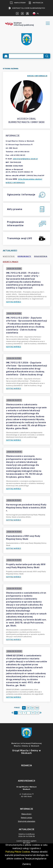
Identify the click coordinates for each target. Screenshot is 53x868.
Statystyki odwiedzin (27, 821)
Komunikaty (24, 256)
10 (24, 708)
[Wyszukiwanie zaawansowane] (26, 56)
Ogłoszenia (41, 256)
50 (33, 708)
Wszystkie (9, 256)
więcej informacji (37, 76)
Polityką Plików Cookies (18, 852)
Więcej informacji (15, 183)
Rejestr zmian (26, 818)
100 (37, 708)
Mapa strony (18, 3)
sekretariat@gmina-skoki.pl (25, 159)
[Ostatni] (40, 713)
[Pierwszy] (13, 713)
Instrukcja (36, 3)
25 (28, 708)
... (29, 713)
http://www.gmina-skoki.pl (30, 179)
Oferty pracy (11, 262)
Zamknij (27, 864)
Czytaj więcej (14, 302)
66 (37, 713)
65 (33, 713)
